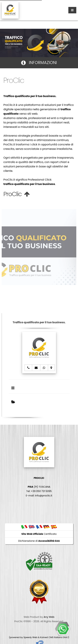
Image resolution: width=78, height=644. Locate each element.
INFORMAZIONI (39, 63)
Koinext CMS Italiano (51, 637)
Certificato (39, 534)
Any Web (49, 617)
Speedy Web (30, 637)
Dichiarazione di (39, 541)
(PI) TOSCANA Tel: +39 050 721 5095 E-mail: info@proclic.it (39, 487)
